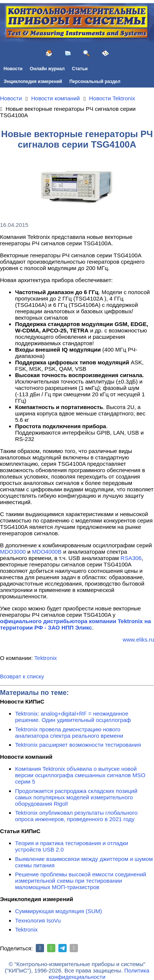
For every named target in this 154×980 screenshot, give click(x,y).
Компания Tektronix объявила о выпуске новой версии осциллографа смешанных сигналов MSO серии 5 (80, 775)
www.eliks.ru (138, 639)
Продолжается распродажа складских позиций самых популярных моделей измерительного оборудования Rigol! (76, 797)
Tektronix (46, 658)
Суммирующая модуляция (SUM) (59, 911)
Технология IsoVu (38, 920)
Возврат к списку (22, 676)
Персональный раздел (95, 82)
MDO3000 (13, 552)
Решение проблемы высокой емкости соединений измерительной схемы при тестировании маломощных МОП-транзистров (81, 881)
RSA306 (131, 558)
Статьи (80, 69)
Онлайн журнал (47, 69)
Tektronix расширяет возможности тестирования (78, 745)
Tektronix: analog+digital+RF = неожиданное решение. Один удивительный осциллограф (73, 717)
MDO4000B (47, 552)
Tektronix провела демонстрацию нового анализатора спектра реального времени (69, 732)
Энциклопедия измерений (33, 82)
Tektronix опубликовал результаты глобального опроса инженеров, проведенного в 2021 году (76, 816)
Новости (13, 69)
